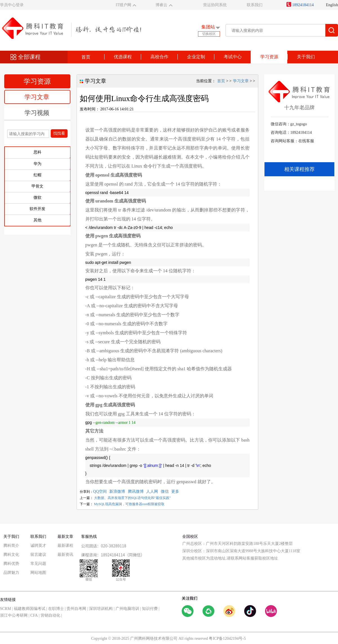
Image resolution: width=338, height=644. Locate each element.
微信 (165, 492)
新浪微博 (117, 492)
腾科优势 (11, 564)
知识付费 (150, 609)
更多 (175, 492)
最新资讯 (65, 555)
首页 (86, 57)
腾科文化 (11, 555)
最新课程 (65, 546)
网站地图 (38, 573)
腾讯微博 (136, 492)
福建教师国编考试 (30, 609)
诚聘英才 (38, 546)
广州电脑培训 (127, 609)
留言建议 (38, 555)
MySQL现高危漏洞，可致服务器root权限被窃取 (129, 504)
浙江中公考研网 (14, 615)
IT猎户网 (124, 5)
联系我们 (255, 5)
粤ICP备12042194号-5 (227, 639)
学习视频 (37, 113)
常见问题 (38, 564)
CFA (34, 615)
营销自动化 (50, 615)
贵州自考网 (76, 609)
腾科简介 (11, 546)
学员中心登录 (12, 5)
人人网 (152, 492)
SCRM (5, 609)
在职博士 (56, 609)
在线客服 (306, 141)
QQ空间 (100, 492)
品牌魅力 (11, 573)
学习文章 (37, 97)
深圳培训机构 (101, 609)
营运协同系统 (215, 5)
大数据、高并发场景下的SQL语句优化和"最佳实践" (132, 498)
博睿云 (161, 5)
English (332, 5)
